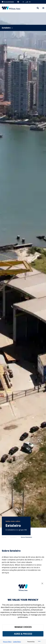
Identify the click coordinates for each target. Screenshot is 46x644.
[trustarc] (39, 642)
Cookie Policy (17, 642)
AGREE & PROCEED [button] (23, 634)
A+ (30, 2)
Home (4, 537)
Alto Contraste (18, 2)
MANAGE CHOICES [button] (23, 627)
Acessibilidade (8, 2)
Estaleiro (13, 537)
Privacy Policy (7, 642)
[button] (42, 584)
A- (23, 2)
